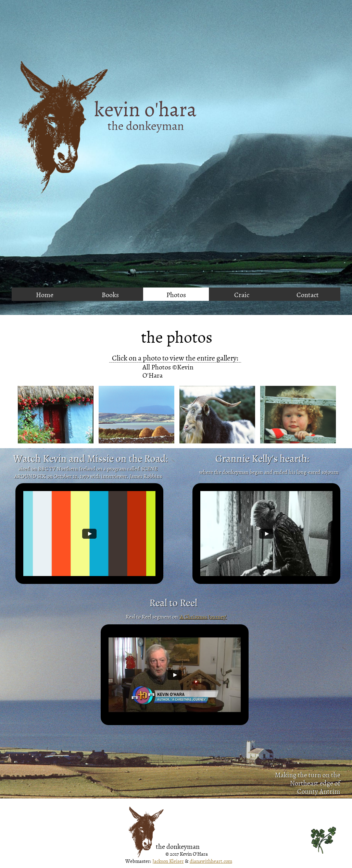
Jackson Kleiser (168, 861)
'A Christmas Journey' (203, 616)
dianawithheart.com (211, 861)
